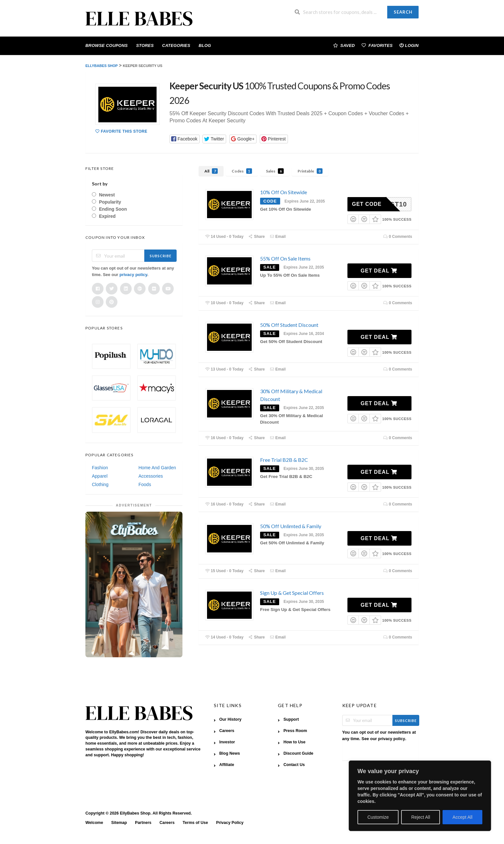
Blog (205, 45)
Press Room (295, 731)
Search (403, 12)
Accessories (151, 476)
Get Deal (379, 271)
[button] (185, 139)
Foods (145, 484)
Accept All (462, 817)
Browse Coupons (107, 45)
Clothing (100, 484)
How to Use (294, 742)
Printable (310, 171)
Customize (378, 817)
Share (257, 237)
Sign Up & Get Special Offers (292, 593)
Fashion (100, 468)
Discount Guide (298, 753)
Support (291, 719)
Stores (145, 45)
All (211, 171)
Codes (242, 171)
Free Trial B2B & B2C (284, 460)
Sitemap (119, 823)
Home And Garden (157, 468)
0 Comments (398, 237)
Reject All (421, 817)
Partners (143, 823)
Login (409, 45)
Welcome (94, 823)
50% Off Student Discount (289, 325)
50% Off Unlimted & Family (291, 526)
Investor (227, 742)
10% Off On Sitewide (284, 192)
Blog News (230, 753)
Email (278, 237)
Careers (227, 731)
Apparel (100, 476)
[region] (420, 796)
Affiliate (227, 765)
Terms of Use (195, 823)
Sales (275, 171)
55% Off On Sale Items (285, 258)
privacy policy (133, 275)
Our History (230, 719)
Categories (176, 45)
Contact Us (294, 765)
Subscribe (161, 256)
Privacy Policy (230, 823)
